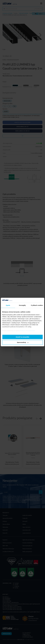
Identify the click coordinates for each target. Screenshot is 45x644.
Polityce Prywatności (27, 331)
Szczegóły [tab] (22, 305)
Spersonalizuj (23, 342)
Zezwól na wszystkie (22, 337)
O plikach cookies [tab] (37, 305)
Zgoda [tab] (8, 305)
